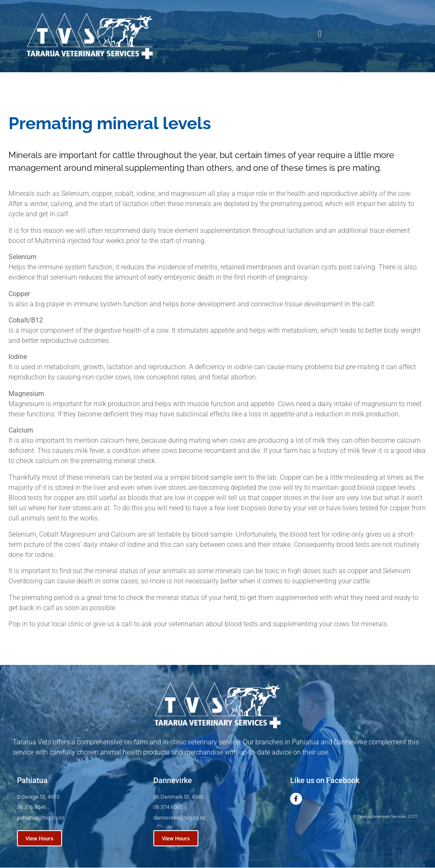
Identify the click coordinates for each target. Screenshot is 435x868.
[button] (320, 34)
